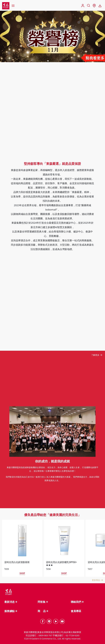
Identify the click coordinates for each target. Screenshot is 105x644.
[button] (48, 61)
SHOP (22, 573)
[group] (53, 36)
